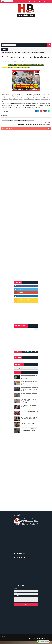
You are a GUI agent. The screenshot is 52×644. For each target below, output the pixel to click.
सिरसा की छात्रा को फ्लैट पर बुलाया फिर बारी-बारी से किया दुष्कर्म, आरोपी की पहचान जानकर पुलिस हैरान (29, 380)
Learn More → (17, 529)
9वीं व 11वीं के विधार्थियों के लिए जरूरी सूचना (29, 415)
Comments (34, 355)
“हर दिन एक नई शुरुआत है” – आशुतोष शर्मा (29, 397)
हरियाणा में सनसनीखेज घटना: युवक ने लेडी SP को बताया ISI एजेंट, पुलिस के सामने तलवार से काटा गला (29, 392)
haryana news (18, 53)
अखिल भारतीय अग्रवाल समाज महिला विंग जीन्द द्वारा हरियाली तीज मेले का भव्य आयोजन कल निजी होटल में (29, 404)
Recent (18, 355)
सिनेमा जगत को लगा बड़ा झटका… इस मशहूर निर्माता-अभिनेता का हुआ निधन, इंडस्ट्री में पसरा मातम (29, 422)
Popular (26, 355)
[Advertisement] (26, 32)
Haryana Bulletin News (9, 53)
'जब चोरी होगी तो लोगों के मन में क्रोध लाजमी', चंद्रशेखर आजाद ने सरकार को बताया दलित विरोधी (29, 386)
